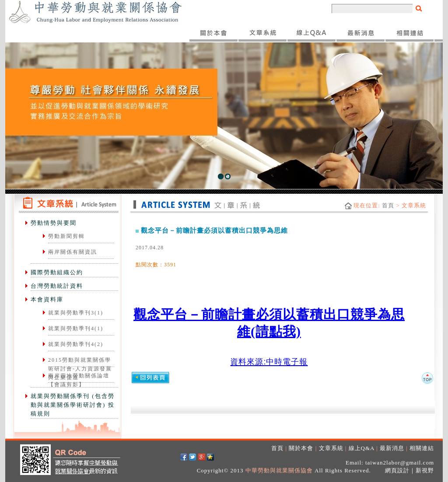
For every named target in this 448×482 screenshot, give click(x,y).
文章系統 (331, 448)
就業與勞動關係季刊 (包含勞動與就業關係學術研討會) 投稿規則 (73, 405)
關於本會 (301, 448)
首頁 (388, 205)
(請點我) (276, 331)
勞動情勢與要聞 (54, 223)
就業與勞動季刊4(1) (76, 328)
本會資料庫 (47, 299)
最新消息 (392, 448)
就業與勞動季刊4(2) (76, 344)
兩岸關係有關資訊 (73, 252)
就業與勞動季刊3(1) (76, 313)
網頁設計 (397, 470)
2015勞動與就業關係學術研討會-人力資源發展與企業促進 (80, 369)
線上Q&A (362, 448)
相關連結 (422, 448)
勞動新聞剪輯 (66, 236)
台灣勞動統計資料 (57, 286)
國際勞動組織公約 (57, 272)
